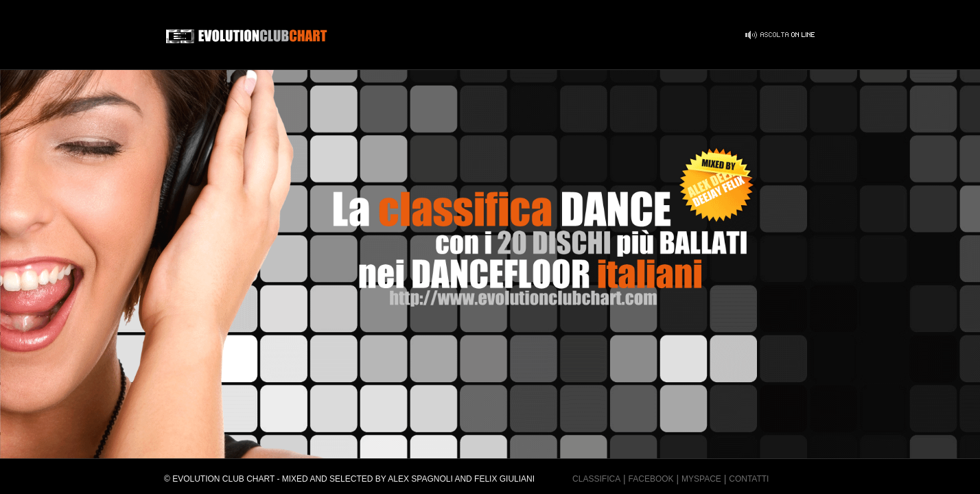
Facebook (651, 479)
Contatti (749, 479)
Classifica (596, 479)
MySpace (701, 479)
